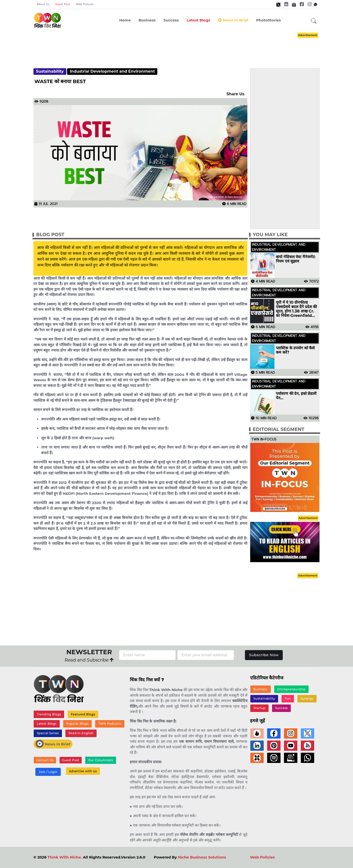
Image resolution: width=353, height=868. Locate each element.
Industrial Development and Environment (112, 71)
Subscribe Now (264, 655)
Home (125, 20)
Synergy (307, 698)
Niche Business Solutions (202, 857)
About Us (43, 4)
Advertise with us (83, 771)
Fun (288, 698)
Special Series (48, 733)
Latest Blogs (198, 20)
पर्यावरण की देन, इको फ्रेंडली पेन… (296, 396)
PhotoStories (268, 20)
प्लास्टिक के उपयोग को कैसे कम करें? (295, 350)
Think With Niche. (65, 857)
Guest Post (63, 4)
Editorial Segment (278, 429)
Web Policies (85, 4)
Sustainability (50, 71)
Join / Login (48, 772)
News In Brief (53, 744)
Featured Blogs (83, 714)
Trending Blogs (49, 714)
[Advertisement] (177, 46)
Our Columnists (101, 760)
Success (171, 20)
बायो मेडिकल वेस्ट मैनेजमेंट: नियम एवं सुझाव (296, 259)
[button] (314, 21)
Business (147, 20)
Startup (259, 708)
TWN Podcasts (110, 724)
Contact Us (45, 760)
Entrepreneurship (292, 689)
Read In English (81, 733)
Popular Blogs (77, 724)
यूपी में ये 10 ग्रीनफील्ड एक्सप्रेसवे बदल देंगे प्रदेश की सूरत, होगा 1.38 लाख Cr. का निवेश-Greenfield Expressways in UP (296, 309)
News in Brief (233, 20)
